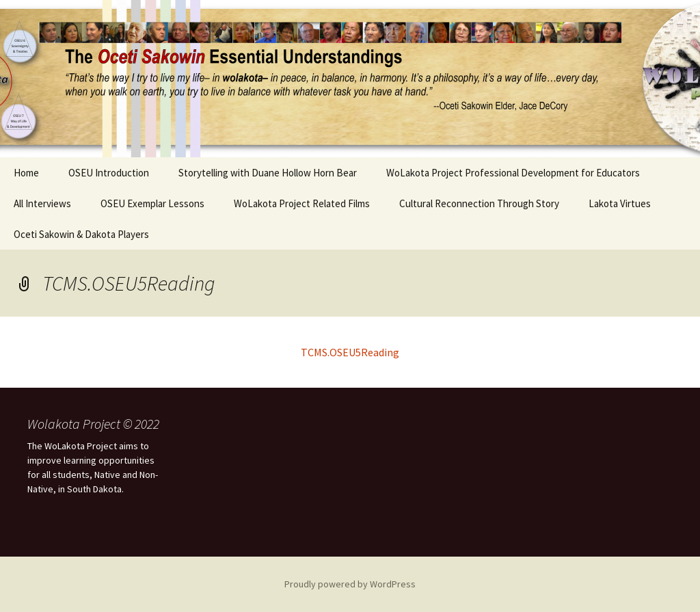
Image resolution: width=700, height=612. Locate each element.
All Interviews (42, 203)
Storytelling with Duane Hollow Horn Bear (268, 173)
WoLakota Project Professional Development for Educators (513, 173)
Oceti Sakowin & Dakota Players (81, 234)
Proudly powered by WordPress (350, 584)
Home (26, 173)
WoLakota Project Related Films (302, 203)
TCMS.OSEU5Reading (350, 352)
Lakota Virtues (620, 203)
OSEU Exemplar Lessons (152, 203)
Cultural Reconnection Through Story (479, 203)
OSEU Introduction (109, 173)
